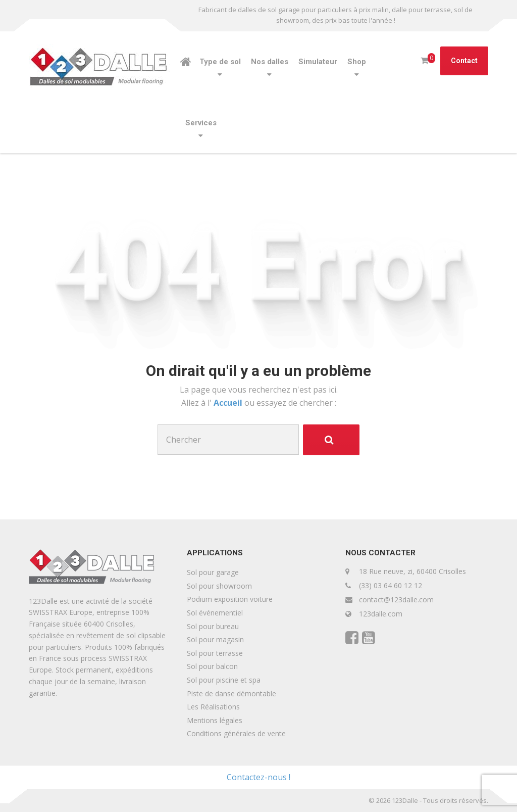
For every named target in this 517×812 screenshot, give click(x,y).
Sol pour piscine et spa (224, 680)
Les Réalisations (213, 707)
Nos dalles (270, 62)
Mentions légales (215, 720)
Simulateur (318, 62)
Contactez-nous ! (258, 777)
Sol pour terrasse (215, 653)
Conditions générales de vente (236, 733)
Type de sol (220, 62)
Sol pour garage (213, 572)
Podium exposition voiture (230, 599)
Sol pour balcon (212, 666)
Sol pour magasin (215, 639)
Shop (357, 62)
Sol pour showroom (219, 586)
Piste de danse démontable (231, 694)
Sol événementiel (215, 613)
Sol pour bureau (213, 626)
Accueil (229, 403)
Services (201, 123)
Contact (464, 61)
